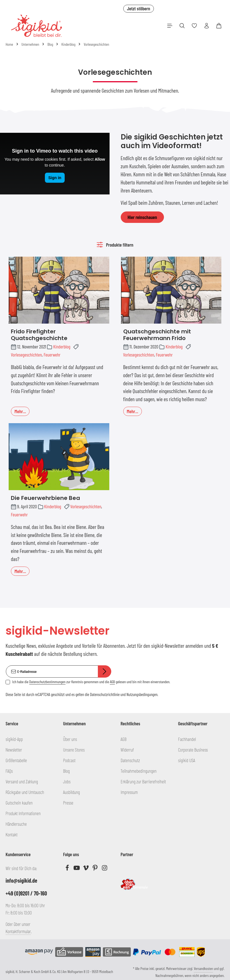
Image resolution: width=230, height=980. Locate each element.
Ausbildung (71, 792)
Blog (66, 771)
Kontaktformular (18, 931)
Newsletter (14, 750)
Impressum (129, 792)
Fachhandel (187, 739)
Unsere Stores (74, 750)
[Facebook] (68, 869)
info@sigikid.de (21, 880)
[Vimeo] (86, 869)
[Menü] (170, 26)
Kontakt (12, 834)
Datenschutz (130, 760)
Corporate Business (193, 750)
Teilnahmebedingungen (139, 771)
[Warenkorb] (219, 26)
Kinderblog (62, 346)
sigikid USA (187, 760)
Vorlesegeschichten (26, 355)
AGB (112, 682)
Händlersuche (16, 824)
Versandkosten (203, 968)
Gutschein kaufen (19, 803)
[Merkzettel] (194, 26)
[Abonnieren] (105, 672)
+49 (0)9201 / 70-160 (26, 893)
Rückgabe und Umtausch (25, 792)
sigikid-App (14, 739)
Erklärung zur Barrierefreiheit (143, 781)
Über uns (70, 739)
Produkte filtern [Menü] (115, 245)
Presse (68, 803)
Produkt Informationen (23, 813)
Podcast (69, 760)
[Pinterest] (95, 869)
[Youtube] (77, 869)
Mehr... (20, 411)
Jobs (67, 781)
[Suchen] (182, 26)
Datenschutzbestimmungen (47, 682)
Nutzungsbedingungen (142, 694)
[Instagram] (105, 869)
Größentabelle (16, 760)
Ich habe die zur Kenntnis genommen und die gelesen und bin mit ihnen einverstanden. (91, 682)
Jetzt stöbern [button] (138, 8)
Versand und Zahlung (22, 781)
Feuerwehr (52, 355)
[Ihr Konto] (207, 26)
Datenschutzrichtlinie (105, 694)
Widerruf (127, 750)
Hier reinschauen (142, 217)
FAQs (9, 771)
